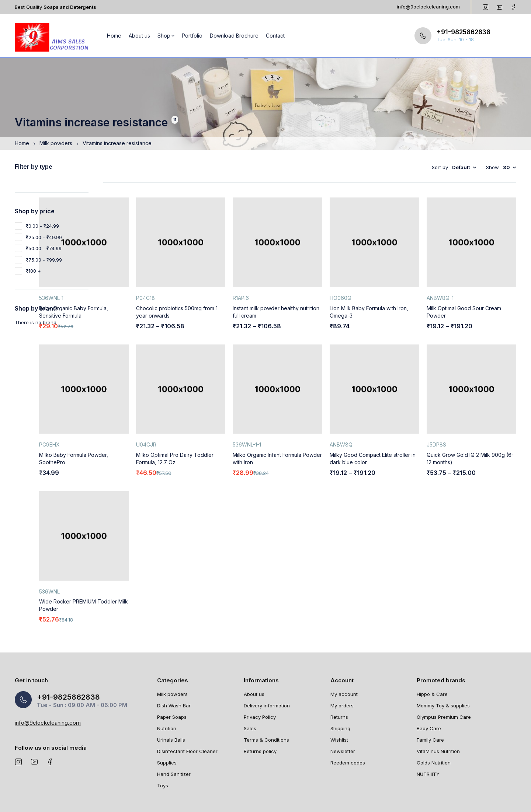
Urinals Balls (171, 701)
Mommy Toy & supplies (443, 667)
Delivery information (267, 667)
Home (22, 143)
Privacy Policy (260, 679)
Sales (250, 690)
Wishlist (339, 701)
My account (344, 656)
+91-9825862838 (464, 32)
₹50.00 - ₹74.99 (44, 248)
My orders (342, 667)
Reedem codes (348, 724)
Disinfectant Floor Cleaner (187, 713)
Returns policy (260, 713)
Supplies (167, 724)
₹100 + (33, 271)
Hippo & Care (432, 656)
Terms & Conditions (266, 701)
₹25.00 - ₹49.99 (44, 237)
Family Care (430, 701)
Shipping (340, 690)
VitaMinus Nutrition (438, 713)
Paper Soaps (172, 679)
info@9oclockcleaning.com (428, 7)
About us (254, 656)
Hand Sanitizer (174, 736)
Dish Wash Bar (174, 667)
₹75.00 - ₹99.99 (44, 260)
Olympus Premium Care (444, 679)
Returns (339, 679)
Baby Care (429, 690)
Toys (163, 747)
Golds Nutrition (434, 724)
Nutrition (167, 690)
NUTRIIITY (428, 736)
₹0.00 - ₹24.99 (42, 226)
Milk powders (56, 143)
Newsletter (343, 713)
